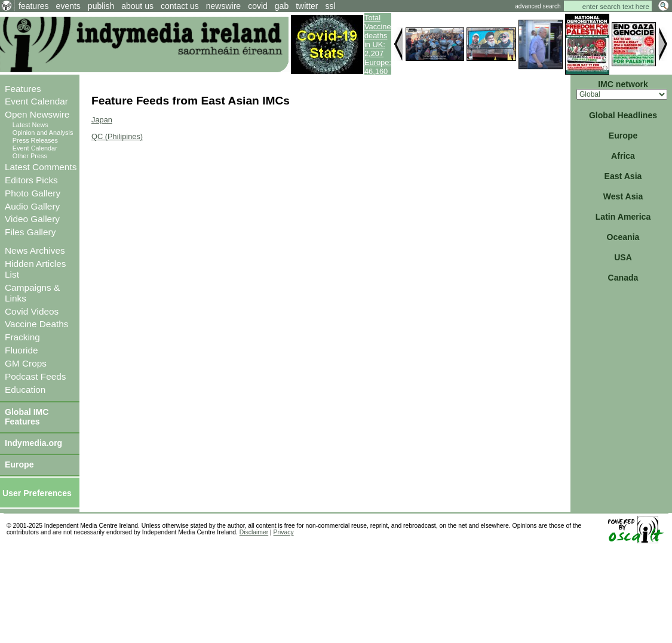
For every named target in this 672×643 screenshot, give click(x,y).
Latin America (623, 217)
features (34, 6)
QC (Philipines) (117, 136)
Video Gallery (32, 219)
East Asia (623, 176)
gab (282, 6)
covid (258, 6)
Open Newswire (37, 114)
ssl (331, 6)
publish (101, 6)
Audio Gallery (32, 206)
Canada (623, 278)
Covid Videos (32, 311)
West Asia (623, 196)
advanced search (538, 6)
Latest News (30, 125)
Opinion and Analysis (43, 133)
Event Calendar (36, 101)
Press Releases (35, 140)
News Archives (35, 250)
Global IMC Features (27, 417)
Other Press (30, 156)
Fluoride (22, 350)
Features (23, 89)
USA (623, 257)
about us (137, 6)
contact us (180, 6)
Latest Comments (41, 167)
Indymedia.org (33, 443)
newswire (223, 6)
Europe (19, 464)
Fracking (22, 337)
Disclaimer (254, 532)
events (68, 6)
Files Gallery (30, 232)
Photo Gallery (33, 193)
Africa (623, 156)
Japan (102, 120)
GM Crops (26, 363)
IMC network (623, 84)
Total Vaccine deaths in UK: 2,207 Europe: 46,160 (378, 44)
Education (25, 390)
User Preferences (37, 493)
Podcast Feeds (35, 376)
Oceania (623, 237)
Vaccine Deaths (36, 324)
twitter (307, 6)
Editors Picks (31, 180)
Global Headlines (623, 115)
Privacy (284, 532)
